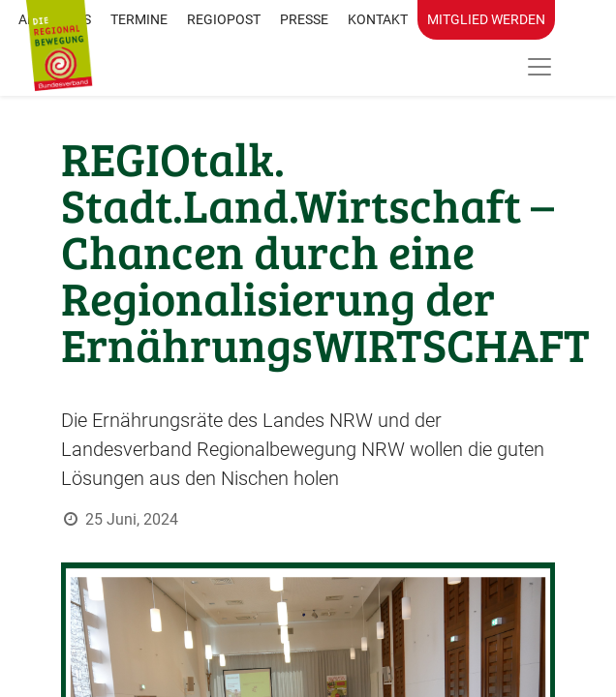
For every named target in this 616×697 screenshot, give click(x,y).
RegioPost (224, 19)
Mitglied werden (486, 19)
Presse (304, 19)
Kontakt (378, 19)
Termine (139, 19)
